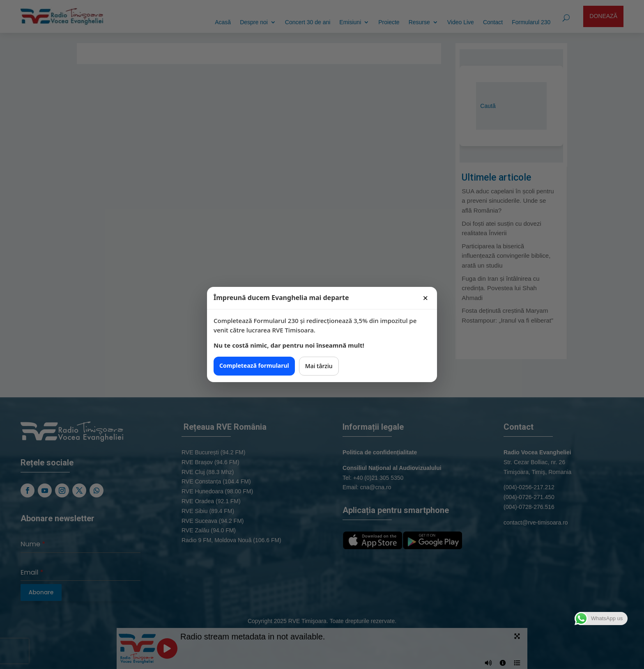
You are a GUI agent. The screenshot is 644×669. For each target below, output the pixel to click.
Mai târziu (319, 366)
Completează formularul (254, 365)
